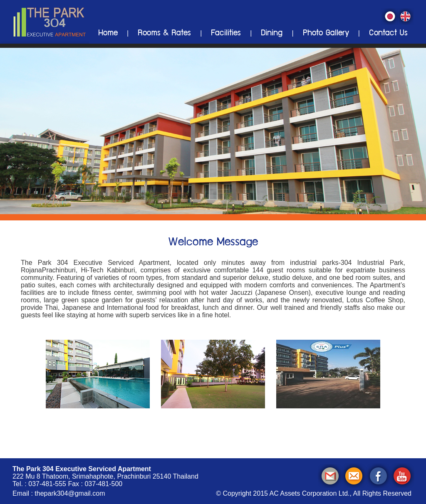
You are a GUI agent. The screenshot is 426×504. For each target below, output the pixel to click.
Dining (272, 34)
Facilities (226, 34)
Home (108, 34)
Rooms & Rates (164, 34)
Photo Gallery (326, 34)
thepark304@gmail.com (70, 493)
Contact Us (388, 34)
